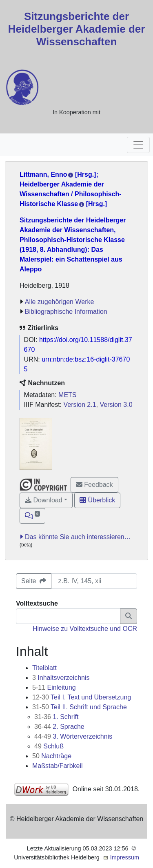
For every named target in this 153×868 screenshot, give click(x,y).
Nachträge (52, 756)
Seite (34, 581)
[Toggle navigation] (138, 145)
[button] (32, 516)
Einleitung (54, 687)
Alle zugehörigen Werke (60, 302)
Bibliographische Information (66, 312)
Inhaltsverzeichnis (61, 678)
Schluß (49, 746)
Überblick (97, 500)
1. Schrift (57, 717)
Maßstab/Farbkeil (58, 766)
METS (67, 395)
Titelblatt (44, 668)
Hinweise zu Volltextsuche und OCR (85, 629)
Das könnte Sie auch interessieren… (78, 537)
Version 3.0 (116, 405)
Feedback (94, 485)
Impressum (125, 857)
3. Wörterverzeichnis (73, 736)
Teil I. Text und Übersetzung (82, 697)
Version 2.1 (80, 405)
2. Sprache (59, 727)
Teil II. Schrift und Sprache (80, 707)
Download (44, 500)
